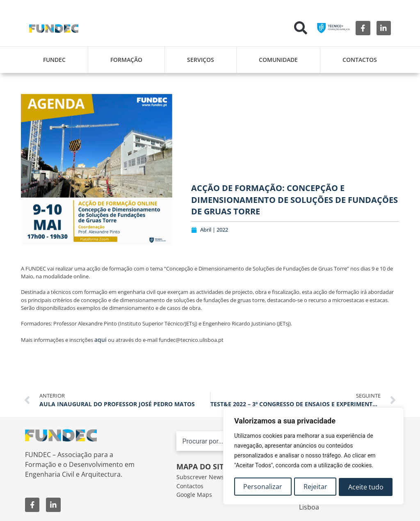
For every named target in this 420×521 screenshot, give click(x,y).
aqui (100, 340)
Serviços (201, 60)
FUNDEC (54, 60)
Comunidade (278, 60)
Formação (126, 60)
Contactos (360, 60)
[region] (313, 457)
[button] (301, 28)
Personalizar (263, 487)
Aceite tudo (366, 487)
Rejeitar (315, 487)
